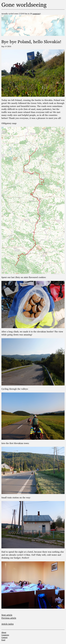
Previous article (9, 618)
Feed (3, 640)
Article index (8, 624)
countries (36, 14)
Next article (7, 615)
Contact (4, 637)
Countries (5, 635)
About (4, 632)
